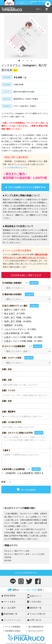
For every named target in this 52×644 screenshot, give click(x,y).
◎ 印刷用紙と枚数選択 (12, 283)
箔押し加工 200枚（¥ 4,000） (18, 321)
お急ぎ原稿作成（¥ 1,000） (18, 333)
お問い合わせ (34, 620)
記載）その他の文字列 (12, 422)
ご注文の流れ (34, 602)
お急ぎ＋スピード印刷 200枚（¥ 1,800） (24, 341)
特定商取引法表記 (13, 631)
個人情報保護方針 (36, 627)
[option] (26, 37)
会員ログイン (34, 596)
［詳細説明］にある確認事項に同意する (24, 473)
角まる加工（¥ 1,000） (15, 314)
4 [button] (35, 64)
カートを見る (8, 602)
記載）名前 (7, 380)
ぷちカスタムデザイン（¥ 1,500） (21, 329)
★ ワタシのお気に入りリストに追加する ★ (25, 187)
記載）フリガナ (9, 390)
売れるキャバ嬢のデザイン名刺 (17, 551)
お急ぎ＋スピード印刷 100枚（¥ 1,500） (24, 337)
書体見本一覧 (34, 608)
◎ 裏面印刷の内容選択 (12, 294)
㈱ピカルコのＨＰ (36, 631)
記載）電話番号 (9, 412)
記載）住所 (7, 401)
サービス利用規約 (13, 627)
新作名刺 (8, 560)
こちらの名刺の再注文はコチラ (15, 168)
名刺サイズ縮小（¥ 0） (15, 310)
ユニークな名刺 (38, 554)
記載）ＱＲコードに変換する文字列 (17, 433)
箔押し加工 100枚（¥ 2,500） (18, 318)
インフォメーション (11, 620)
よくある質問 (8, 608)
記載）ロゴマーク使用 (12, 358)
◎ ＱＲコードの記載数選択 (14, 346)
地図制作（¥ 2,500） (14, 325)
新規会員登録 (8, 596)
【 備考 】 (6, 450)
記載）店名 (7, 369)
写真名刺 (8, 557)
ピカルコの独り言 (36, 614)
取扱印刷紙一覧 (9, 614)
